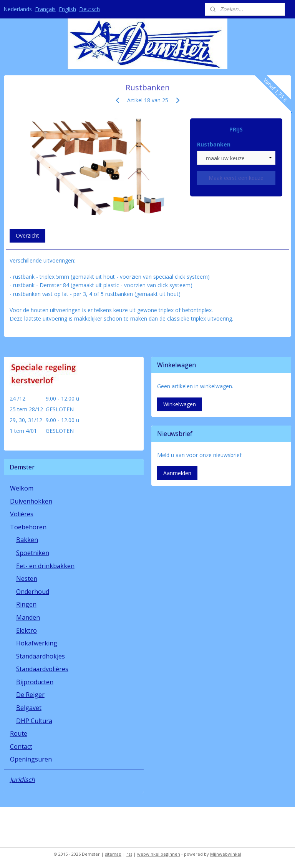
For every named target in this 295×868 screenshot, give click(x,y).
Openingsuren (31, 759)
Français (45, 9)
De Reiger (30, 695)
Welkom (22, 488)
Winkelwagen (180, 404)
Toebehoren (28, 527)
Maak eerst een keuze (236, 178)
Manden (28, 617)
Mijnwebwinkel (226, 854)
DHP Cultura (34, 721)
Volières (22, 514)
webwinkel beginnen (159, 854)
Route (19, 733)
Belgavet (29, 708)
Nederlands (18, 9)
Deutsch (89, 9)
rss (129, 854)
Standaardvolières (42, 669)
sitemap (113, 854)
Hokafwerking (37, 643)
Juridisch (22, 780)
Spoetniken (33, 553)
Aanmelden (177, 473)
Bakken (27, 540)
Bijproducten (35, 682)
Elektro (27, 630)
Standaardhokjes (41, 656)
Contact (21, 747)
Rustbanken (214, 144)
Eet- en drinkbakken (45, 566)
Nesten (27, 579)
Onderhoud (33, 592)
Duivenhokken (31, 501)
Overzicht (27, 235)
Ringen (26, 604)
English (67, 9)
